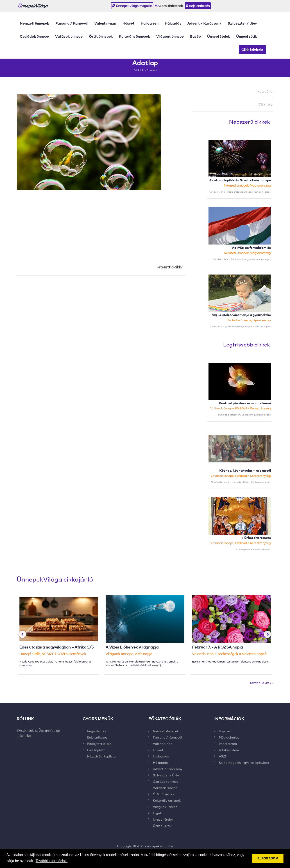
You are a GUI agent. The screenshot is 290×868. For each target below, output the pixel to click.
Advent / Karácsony (204, 23)
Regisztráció (96, 731)
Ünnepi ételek (219, 36)
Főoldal (138, 70)
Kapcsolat (226, 731)
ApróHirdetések (169, 6)
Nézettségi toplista (101, 756)
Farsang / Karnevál (72, 23)
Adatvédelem (229, 750)
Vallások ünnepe (69, 36)
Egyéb (195, 36)
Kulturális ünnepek (134, 36)
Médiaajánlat (229, 737)
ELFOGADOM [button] (268, 858)
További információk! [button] (52, 861)
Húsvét (128, 23)
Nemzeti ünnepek (34, 23)
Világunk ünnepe (170, 36)
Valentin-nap (105, 23)
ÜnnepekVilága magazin (132, 6)
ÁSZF (223, 756)
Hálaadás (173, 23)
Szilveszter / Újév (242, 23)
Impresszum (228, 743)
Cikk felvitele (252, 49)
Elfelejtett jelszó (99, 743)
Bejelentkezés (198, 6)
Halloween (150, 23)
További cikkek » (261, 683)
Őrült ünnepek (101, 36)
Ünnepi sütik (247, 36)
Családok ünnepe (34, 36)
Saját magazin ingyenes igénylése (244, 762)
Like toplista (96, 750)
